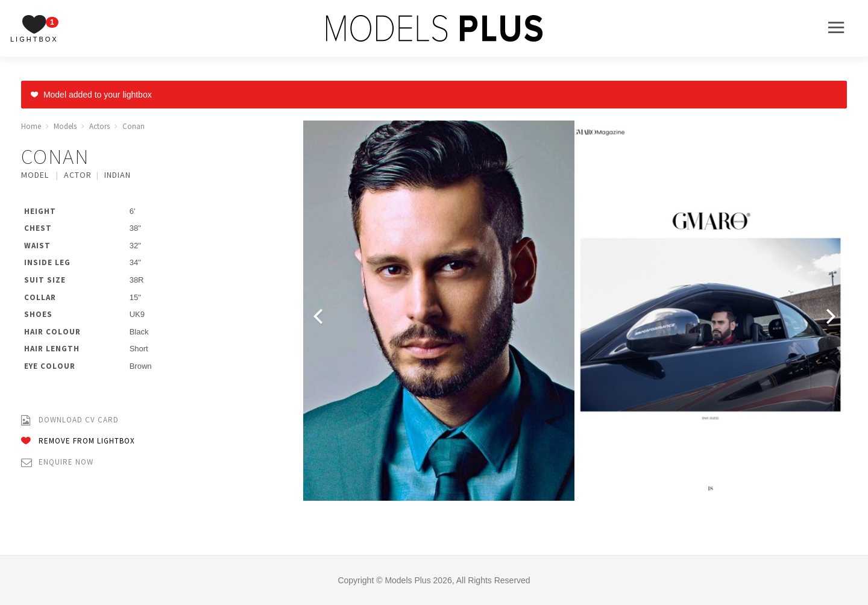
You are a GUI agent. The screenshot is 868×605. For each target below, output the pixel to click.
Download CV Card (70, 420)
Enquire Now (57, 462)
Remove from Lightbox (78, 441)
